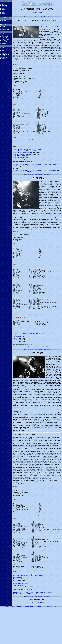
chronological (5, 22)
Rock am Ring (5, 38)
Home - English (29, 643)
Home (3, 4)
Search (3, 10)
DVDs (3, 50)
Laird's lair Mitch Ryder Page (20, 620)
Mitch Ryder (47, 17)
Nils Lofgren (38, 17)
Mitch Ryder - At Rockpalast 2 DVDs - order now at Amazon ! (29, 629)
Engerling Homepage (18, 622)
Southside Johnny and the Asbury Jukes (23, 161)
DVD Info (30, 176)
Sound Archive (5, 56)
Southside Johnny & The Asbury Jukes (22, 162)
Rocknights (4, 27)
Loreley (3, 28)
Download (4, 59)
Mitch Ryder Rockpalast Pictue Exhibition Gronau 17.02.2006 (28, 612)
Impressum (4, 6)
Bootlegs (4, 41)
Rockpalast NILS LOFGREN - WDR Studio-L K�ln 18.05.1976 (29, 358)
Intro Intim (4, 43)
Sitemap (3, 14)
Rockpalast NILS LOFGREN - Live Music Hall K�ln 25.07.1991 (29, 359)
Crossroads (4, 42)
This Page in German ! (37, 12)
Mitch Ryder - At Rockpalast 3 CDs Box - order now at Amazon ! (30, 630)
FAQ (3, 12)
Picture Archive (5, 55)
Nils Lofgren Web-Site (18, 361)
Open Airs (4, 35)
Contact (3, 15)
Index (3, 3)
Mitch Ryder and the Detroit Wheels (22, 615)
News (3, 8)
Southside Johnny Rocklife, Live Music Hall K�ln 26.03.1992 (28, 159)
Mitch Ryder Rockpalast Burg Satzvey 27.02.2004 (25, 610)
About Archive (5, 7)
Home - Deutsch (17, 643)
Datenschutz (5, 11)
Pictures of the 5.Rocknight (37, 639)
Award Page (4, 57)
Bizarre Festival (5, 39)
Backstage (4, 48)
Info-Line (4, 49)
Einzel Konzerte (5, 36)
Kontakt (39, 643)
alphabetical (4, 21)
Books (3, 52)
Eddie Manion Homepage (19, 169)
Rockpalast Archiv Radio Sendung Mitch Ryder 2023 (26, 623)
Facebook (4, 53)
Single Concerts (5, 29)
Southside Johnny (29, 17)
